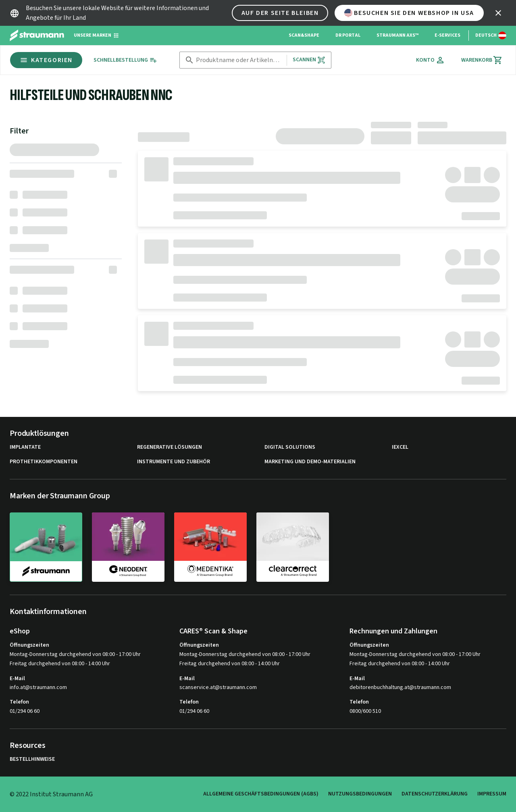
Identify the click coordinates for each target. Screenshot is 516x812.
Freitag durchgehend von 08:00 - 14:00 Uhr (60, 664)
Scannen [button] (309, 60)
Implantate (25, 447)
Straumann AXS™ (397, 35)
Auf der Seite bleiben (280, 13)
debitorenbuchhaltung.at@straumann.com (400, 688)
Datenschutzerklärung (435, 794)
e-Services (447, 35)
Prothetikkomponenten (44, 462)
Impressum (492, 794)
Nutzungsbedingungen (360, 794)
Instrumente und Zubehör (174, 462)
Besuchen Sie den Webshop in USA (409, 13)
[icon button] (498, 13)
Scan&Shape (304, 35)
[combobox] (240, 60)
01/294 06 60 (25, 711)
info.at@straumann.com (38, 688)
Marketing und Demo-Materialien (310, 462)
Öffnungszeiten (29, 645)
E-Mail (17, 679)
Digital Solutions (290, 447)
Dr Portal (348, 35)
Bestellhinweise (32, 759)
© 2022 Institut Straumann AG (51, 794)
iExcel (400, 447)
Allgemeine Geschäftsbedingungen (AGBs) (261, 794)
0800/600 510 (365, 711)
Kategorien (46, 60)
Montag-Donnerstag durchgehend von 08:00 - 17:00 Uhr (75, 654)
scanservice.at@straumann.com (218, 688)
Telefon (19, 702)
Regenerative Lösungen (170, 447)
